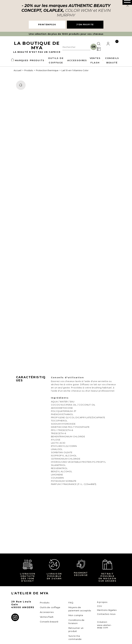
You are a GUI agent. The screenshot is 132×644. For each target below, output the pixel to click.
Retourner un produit (76, 630)
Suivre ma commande (75, 637)
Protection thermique (47, 70)
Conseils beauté (49, 622)
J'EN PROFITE (85, 25)
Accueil (17, 70)
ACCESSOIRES (77, 60)
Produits (29, 70)
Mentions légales (107, 610)
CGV (100, 606)
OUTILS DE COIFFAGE (56, 60)
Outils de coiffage (50, 607)
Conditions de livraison (76, 622)
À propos (102, 602)
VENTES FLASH (95, 60)
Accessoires (47, 612)
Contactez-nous (106, 614)
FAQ (71, 603)
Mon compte (76, 615)
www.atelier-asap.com (104, 626)
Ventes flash (47, 617)
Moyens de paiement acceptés (80, 609)
